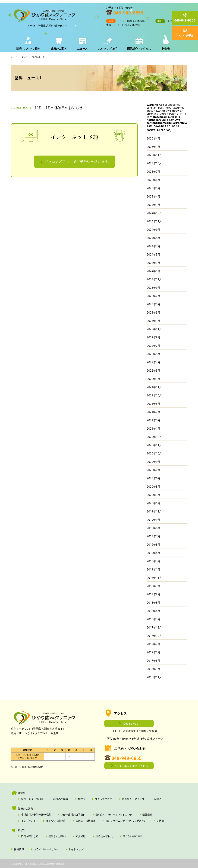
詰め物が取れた (104, 836)
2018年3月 (154, 619)
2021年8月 (154, 404)
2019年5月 (154, 545)
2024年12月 (154, 213)
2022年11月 (154, 329)
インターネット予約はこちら (131, 766)
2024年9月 (154, 230)
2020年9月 (154, 462)
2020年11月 (154, 445)
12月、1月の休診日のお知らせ (59, 108)
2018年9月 (154, 586)
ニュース (82, 48)
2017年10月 (154, 636)
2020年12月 (154, 437)
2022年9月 (154, 337)
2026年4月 (154, 138)
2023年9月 (154, 288)
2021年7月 (154, 412)
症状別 (160, 821)
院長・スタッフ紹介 (28, 48)
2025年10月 (154, 163)
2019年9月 (154, 520)
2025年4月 (154, 196)
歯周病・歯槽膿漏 (86, 821)
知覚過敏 (81, 836)
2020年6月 (154, 478)
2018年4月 (154, 611)
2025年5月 (154, 188)
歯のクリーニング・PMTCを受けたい (126, 821)
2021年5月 (154, 420)
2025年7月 (154, 172)
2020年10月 (154, 453)
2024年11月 (154, 221)
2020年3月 (154, 495)
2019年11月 (154, 511)
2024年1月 (154, 271)
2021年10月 (154, 395)
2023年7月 (154, 296)
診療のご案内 (59, 48)
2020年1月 (154, 503)
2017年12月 (154, 627)
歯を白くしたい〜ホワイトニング (114, 815)
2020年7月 (154, 470)
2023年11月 (154, 279)
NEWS (82, 799)
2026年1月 (154, 147)
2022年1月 (154, 379)
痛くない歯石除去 (133, 836)
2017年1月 (154, 669)
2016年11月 (154, 677)
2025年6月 (154, 180)
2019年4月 (154, 553)
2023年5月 (154, 304)
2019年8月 (154, 528)
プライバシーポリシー (46, 849)
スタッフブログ (107, 48)
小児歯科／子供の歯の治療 (36, 815)
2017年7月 (154, 644)
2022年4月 (154, 362)
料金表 (166, 48)
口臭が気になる (30, 836)
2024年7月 (154, 246)
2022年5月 (154, 354)
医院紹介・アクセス (139, 48)
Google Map (131, 724)
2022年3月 (154, 371)
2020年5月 (154, 487)
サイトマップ (76, 849)
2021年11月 (154, 387)
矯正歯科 (147, 815)
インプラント (29, 821)
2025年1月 (154, 205)
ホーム (14, 57)
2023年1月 (154, 321)
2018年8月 (154, 594)
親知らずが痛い (57, 836)
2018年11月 (154, 578)
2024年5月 (154, 254)
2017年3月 (154, 661)
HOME (22, 793)
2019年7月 (154, 536)
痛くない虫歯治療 (56, 821)
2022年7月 (154, 346)
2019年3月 (154, 561)
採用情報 (19, 849)
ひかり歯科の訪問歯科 (73, 815)
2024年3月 (154, 263)
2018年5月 (154, 603)
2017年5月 (154, 652)
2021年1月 (154, 429)
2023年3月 (154, 312)
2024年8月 (154, 238)
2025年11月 (154, 155)
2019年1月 (154, 569)
